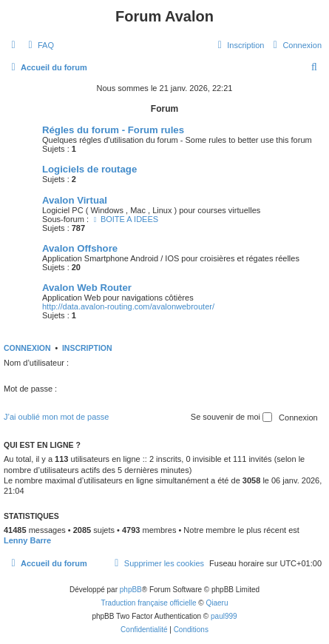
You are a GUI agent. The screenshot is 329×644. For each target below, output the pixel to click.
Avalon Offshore (80, 248)
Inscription (87, 348)
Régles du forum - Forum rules (113, 130)
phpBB (131, 590)
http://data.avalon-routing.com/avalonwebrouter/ (128, 306)
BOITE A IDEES (125, 219)
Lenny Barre (27, 540)
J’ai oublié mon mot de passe (56, 417)
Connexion (27, 348)
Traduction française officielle (149, 603)
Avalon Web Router (87, 288)
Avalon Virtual (75, 200)
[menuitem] (39, 45)
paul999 (224, 616)
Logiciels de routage (89, 169)
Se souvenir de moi (231, 417)
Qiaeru (217, 603)
